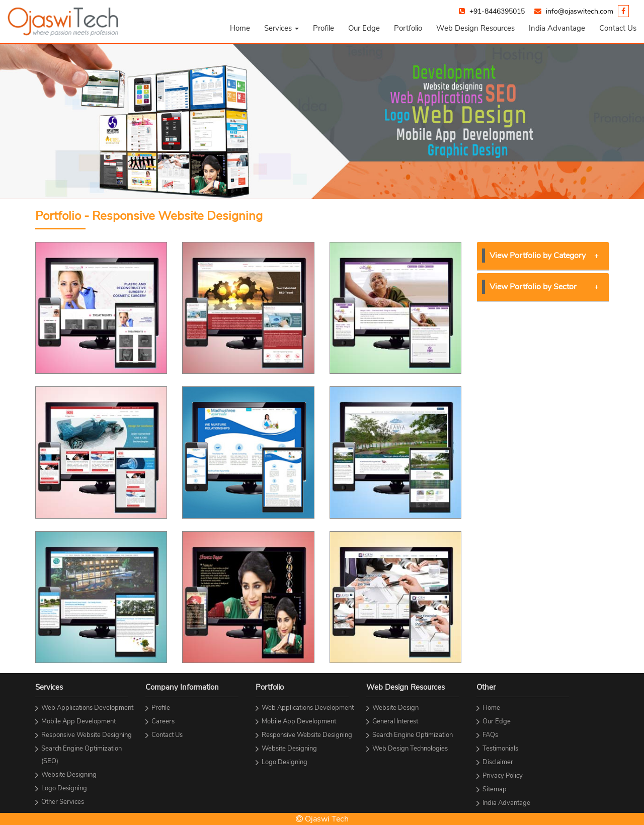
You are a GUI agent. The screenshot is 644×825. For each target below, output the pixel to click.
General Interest (395, 721)
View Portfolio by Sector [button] (544, 287)
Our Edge (364, 28)
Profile (324, 28)
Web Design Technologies (410, 749)
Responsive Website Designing (87, 735)
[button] (281, 28)
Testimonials (500, 749)
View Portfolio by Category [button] (544, 256)
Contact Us (618, 28)
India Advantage (557, 28)
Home (240, 28)
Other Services (63, 802)
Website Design (395, 708)
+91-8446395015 (497, 11)
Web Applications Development (87, 708)
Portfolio (408, 28)
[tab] (543, 256)
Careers (163, 721)
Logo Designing (64, 788)
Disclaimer (498, 762)
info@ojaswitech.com (580, 11)
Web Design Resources (475, 28)
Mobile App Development (78, 721)
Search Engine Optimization (413, 735)
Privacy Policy (503, 776)
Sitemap (495, 789)
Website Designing (69, 775)
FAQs (490, 735)
